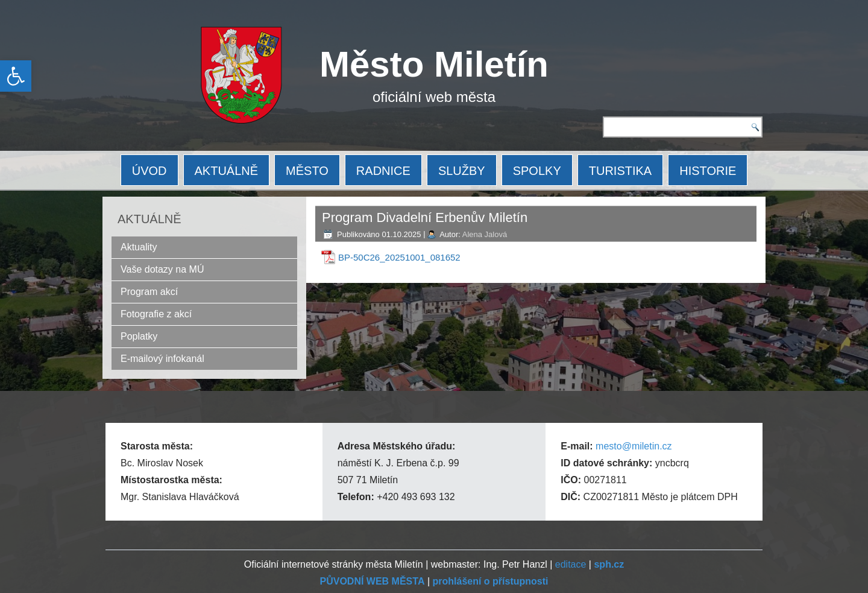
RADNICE (383, 171)
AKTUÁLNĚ (227, 171)
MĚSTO (307, 171)
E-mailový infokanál (162, 359)
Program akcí (149, 292)
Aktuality (139, 247)
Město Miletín (434, 64)
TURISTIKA (620, 171)
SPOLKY (537, 171)
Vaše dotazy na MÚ (162, 269)
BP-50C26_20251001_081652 (399, 257)
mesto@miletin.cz (634, 446)
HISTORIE (708, 171)
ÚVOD (149, 171)
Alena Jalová (485, 234)
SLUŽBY (462, 171)
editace (571, 564)
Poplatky (139, 336)
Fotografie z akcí (156, 314)
